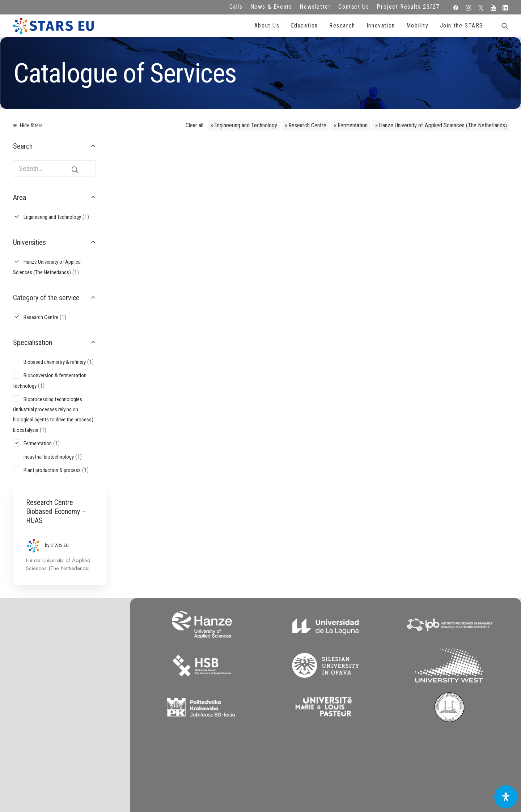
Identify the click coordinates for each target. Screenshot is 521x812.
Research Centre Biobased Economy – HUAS (165, 168)
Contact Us (354, 7)
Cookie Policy (195, 698)
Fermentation (353, 125)
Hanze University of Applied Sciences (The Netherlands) (443, 125)
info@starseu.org (65, 668)
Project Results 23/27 (408, 7)
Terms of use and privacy (195, 688)
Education (304, 25)
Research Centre (307, 125)
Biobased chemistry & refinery (55, 362)
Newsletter (315, 7)
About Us (267, 25)
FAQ (195, 668)
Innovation (381, 25)
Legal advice (196, 678)
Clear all (194, 125)
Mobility (418, 25)
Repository (326, 668)
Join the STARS (462, 25)
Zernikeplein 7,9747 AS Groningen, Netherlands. (65, 678)
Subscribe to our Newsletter (457, 676)
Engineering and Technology (246, 125)
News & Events (271, 7)
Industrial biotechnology (49, 457)
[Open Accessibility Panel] (506, 797)
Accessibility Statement (196, 707)
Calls (236, 7)
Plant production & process (52, 470)
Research (342, 25)
